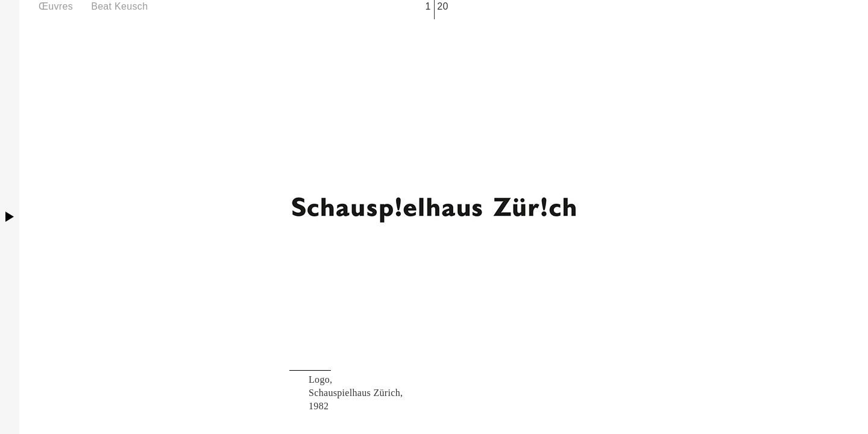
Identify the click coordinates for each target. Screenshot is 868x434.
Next (637, 217)
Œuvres (56, 6)
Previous (231, 217)
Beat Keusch (119, 6)
